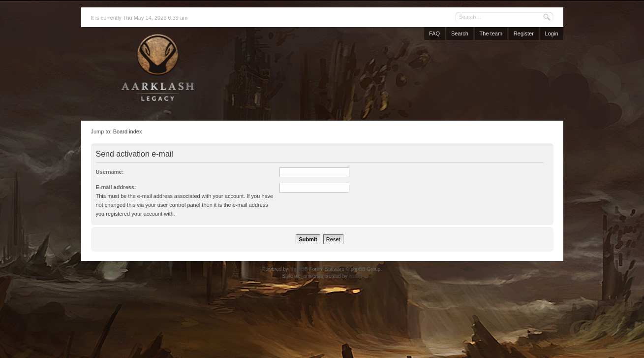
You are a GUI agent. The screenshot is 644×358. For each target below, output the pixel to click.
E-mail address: (116, 187)
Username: (110, 172)
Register (524, 33)
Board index (128, 131)
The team (491, 33)
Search (460, 33)
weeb (355, 276)
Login (552, 33)
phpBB (297, 269)
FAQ (434, 33)
